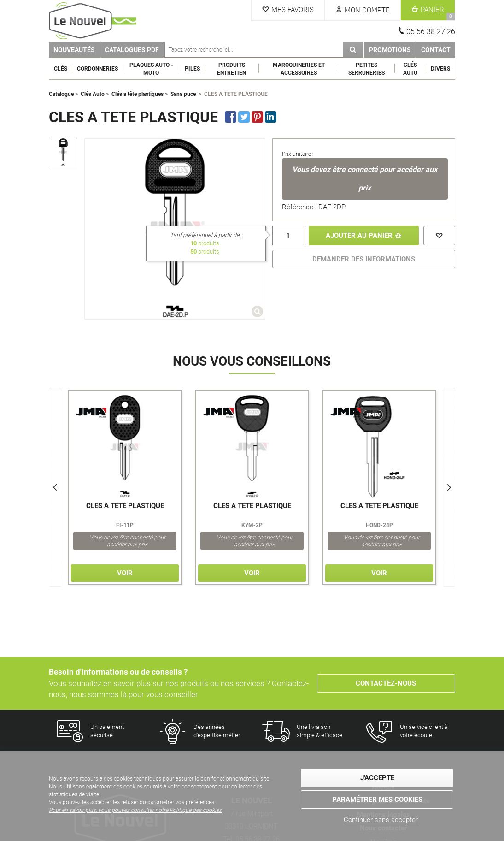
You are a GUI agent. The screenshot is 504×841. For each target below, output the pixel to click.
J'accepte (377, 778)
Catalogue (61, 94)
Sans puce (183, 94)
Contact (436, 50)
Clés (61, 69)
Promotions (390, 50)
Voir (125, 573)
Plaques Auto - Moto (151, 69)
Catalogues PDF (132, 50)
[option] (63, 152)
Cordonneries (97, 69)
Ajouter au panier (359, 236)
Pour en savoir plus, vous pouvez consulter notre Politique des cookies (135, 810)
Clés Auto (410, 69)
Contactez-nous (386, 683)
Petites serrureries (366, 69)
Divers (440, 69)
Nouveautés (74, 50)
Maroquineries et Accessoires (299, 69)
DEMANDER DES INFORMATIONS (364, 259)
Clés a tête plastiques (138, 94)
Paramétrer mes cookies (377, 800)
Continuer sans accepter (381, 820)
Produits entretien (231, 69)
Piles (192, 69)
